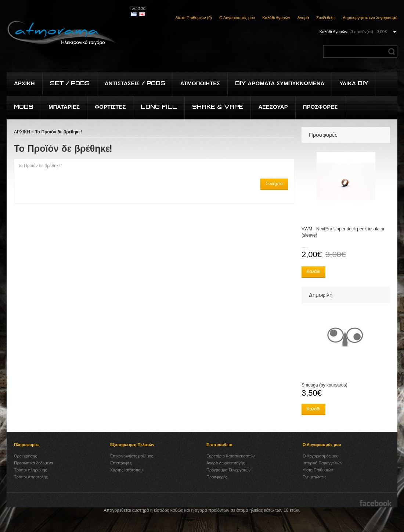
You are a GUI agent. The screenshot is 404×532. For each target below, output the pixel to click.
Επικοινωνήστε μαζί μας (132, 456)
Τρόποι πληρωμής (30, 470)
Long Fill (159, 107)
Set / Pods (70, 83)
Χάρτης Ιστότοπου (127, 470)
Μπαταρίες (64, 107)
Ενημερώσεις (314, 477)
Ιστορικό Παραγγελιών (322, 463)
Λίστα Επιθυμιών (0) (194, 18)
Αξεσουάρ (273, 107)
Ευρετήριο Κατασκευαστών (231, 456)
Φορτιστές (110, 107)
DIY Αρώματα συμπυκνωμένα (280, 83)
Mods (24, 107)
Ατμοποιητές (200, 83)
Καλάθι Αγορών (276, 18)
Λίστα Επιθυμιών (318, 470)
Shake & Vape (218, 107)
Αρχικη (24, 83)
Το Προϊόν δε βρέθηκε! (58, 132)
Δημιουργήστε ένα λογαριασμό (370, 18)
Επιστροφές (121, 463)
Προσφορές (320, 107)
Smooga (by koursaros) (324, 385)
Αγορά (303, 18)
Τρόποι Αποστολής (31, 477)
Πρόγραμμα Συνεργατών (228, 470)
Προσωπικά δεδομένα (34, 463)
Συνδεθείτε (326, 18)
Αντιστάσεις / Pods (135, 83)
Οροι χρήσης (26, 456)
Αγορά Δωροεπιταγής (226, 463)
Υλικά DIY (354, 83)
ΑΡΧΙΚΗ (22, 132)
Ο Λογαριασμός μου (237, 18)
